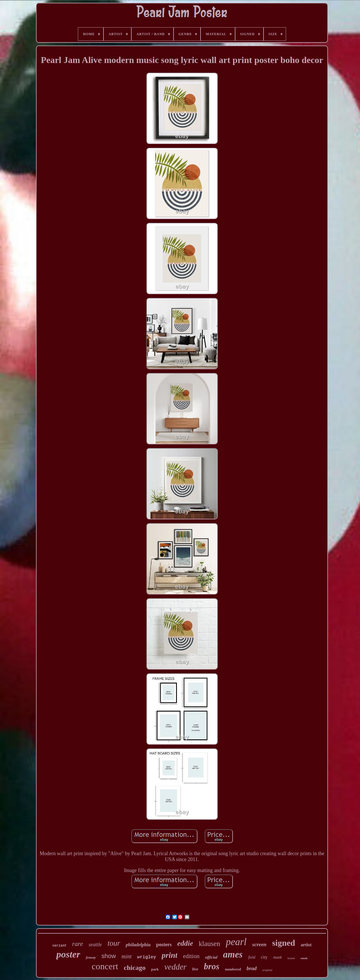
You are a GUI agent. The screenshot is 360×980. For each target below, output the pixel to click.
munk (278, 957)
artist (306, 945)
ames (233, 954)
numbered (233, 969)
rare (78, 944)
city (264, 957)
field (252, 957)
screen (259, 944)
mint (127, 956)
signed (283, 943)
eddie (185, 943)
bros (212, 966)
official (211, 957)
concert (105, 966)
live (195, 969)
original (267, 970)
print (170, 955)
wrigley (147, 957)
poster (68, 954)
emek (304, 958)
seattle (95, 945)
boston (291, 958)
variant (59, 946)
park (155, 969)
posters (164, 945)
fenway (91, 958)
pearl (236, 942)
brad (252, 968)
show (109, 956)
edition (191, 956)
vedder (175, 967)
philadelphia (138, 945)
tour (114, 943)
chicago (135, 968)
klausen (210, 944)
